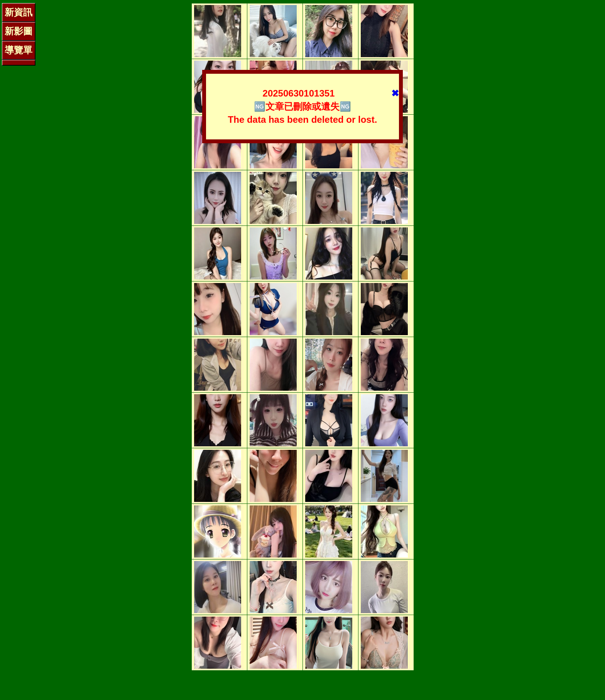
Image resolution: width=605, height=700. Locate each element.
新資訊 (19, 12)
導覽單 (19, 50)
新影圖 (19, 31)
